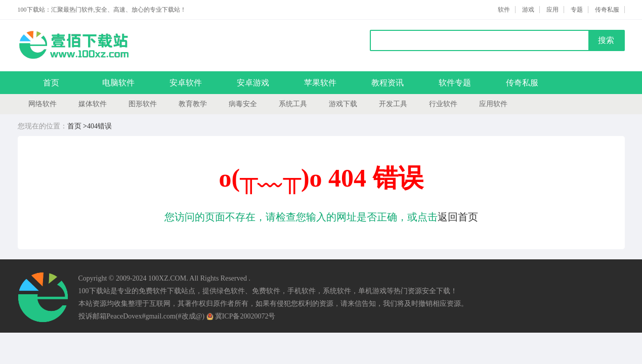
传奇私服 (522, 83)
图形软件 (143, 104)
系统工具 (293, 104)
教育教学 (193, 104)
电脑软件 (118, 83)
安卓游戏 (253, 83)
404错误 (99, 126)
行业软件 (443, 104)
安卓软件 (186, 83)
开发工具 (393, 104)
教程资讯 (388, 83)
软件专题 (455, 83)
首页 (51, 83)
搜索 (606, 40)
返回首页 (458, 217)
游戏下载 (343, 104)
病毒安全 (243, 104)
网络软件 (42, 104)
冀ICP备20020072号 (241, 316)
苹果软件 (320, 83)
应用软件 (493, 104)
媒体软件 (93, 104)
